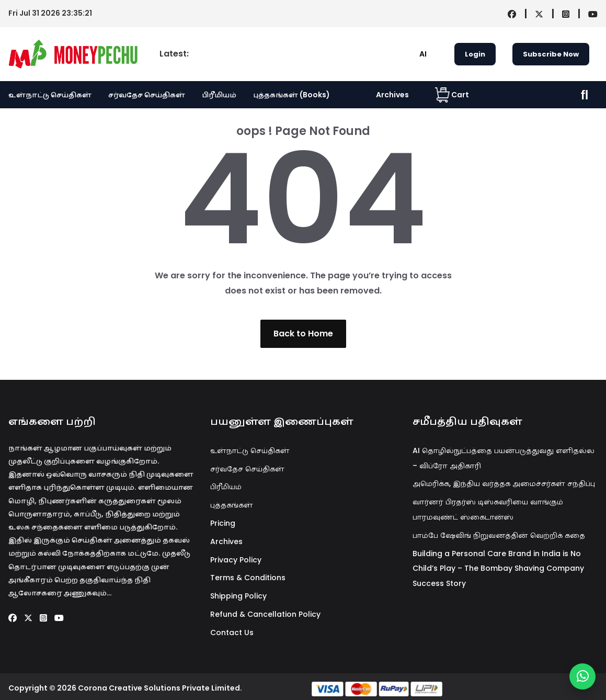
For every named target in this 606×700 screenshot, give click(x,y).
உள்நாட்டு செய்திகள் (50, 95)
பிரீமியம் (219, 95)
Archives (392, 95)
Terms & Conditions (248, 578)
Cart (452, 95)
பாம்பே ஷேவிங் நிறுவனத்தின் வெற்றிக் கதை (499, 535)
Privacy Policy (236, 560)
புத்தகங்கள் (232, 505)
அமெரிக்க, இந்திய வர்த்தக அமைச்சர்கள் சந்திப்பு (504, 483)
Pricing (223, 523)
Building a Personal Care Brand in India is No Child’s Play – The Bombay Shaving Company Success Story (498, 569)
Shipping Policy (238, 596)
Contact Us (232, 633)
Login (475, 54)
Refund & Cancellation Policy (265, 614)
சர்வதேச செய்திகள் (147, 95)
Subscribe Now (551, 54)
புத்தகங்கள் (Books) (291, 95)
